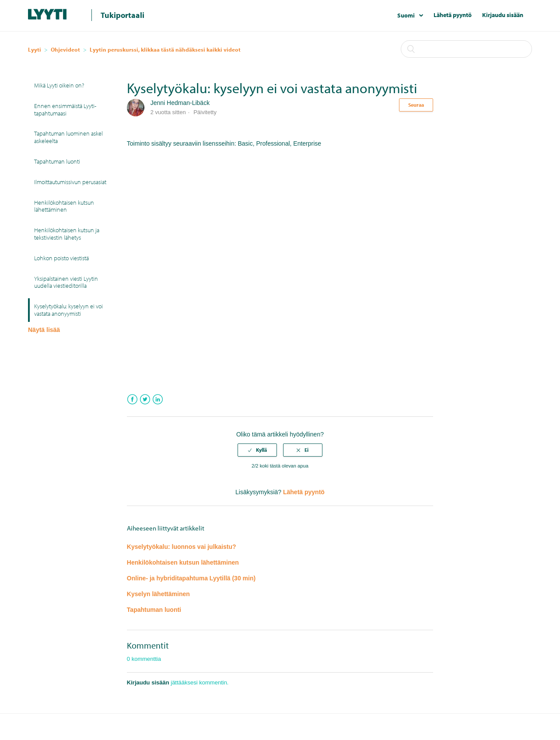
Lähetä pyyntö (453, 15)
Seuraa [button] (416, 105)
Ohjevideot (65, 49)
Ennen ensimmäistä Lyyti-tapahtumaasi (65, 110)
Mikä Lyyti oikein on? (59, 85)
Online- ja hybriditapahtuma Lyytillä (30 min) (191, 578)
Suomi (407, 15)
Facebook (132, 400)
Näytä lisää (44, 330)
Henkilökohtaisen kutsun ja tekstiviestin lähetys (67, 234)
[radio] (257, 450)
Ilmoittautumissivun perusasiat (70, 182)
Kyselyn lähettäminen (158, 594)
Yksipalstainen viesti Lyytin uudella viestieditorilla (66, 282)
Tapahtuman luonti (57, 161)
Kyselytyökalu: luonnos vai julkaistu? (182, 547)
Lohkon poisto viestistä (61, 258)
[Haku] (466, 49)
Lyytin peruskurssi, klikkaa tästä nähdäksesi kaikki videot (165, 49)
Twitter (145, 400)
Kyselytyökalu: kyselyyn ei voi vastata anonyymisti (68, 310)
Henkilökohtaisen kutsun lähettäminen (64, 206)
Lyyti (35, 49)
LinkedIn (158, 400)
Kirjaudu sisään (503, 15)
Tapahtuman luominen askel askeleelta (68, 137)
